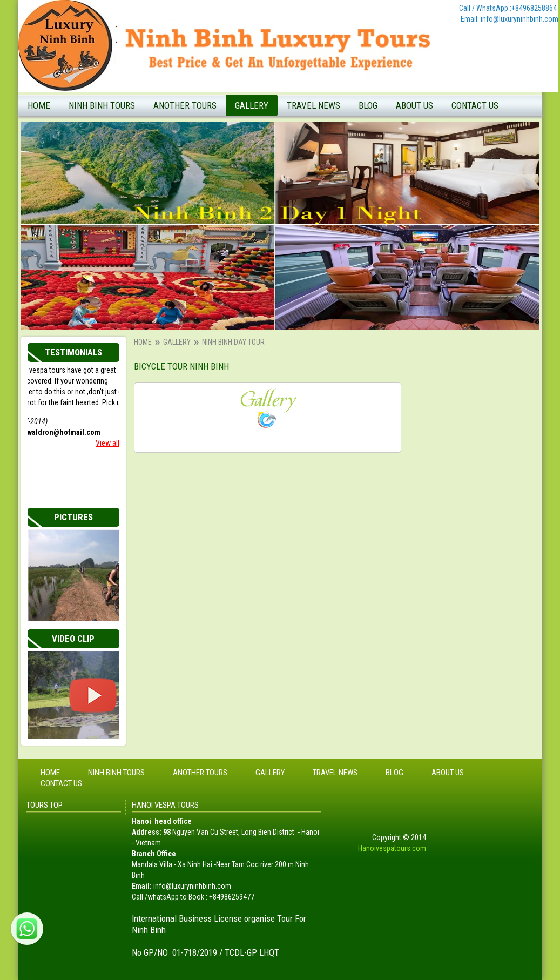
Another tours (185, 105)
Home (39, 105)
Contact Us (475, 105)
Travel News (313, 105)
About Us (414, 105)
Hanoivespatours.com (392, 848)
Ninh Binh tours (102, 105)
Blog (368, 105)
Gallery (252, 105)
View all (107, 443)
